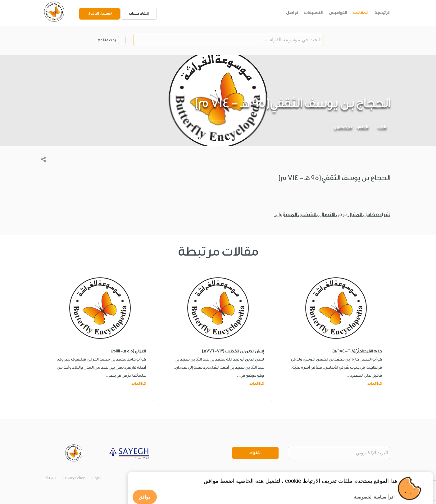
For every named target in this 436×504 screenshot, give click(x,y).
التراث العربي (343, 127)
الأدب (382, 127)
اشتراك (255, 453)
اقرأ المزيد (375, 384)
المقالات (361, 13)
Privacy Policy (74, 478)
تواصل (292, 13)
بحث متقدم (107, 40)
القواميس (338, 13)
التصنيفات (313, 13)
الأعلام (363, 127)
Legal (96, 478)
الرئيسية (382, 13)
